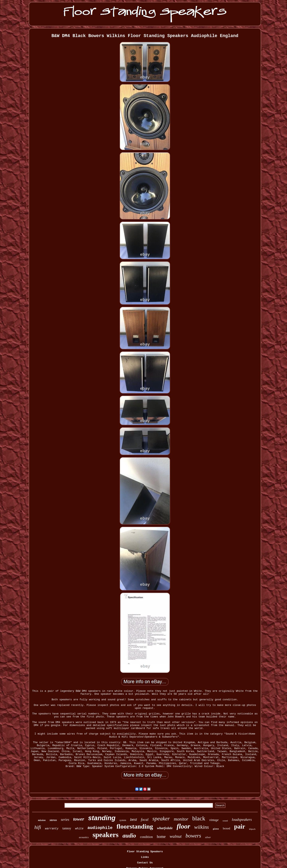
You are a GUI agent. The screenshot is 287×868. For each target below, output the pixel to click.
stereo (53, 820)
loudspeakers (242, 820)
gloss (216, 829)
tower (79, 819)
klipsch (252, 829)
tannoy (67, 828)
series (65, 820)
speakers (105, 835)
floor (183, 826)
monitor (181, 819)
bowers (193, 836)
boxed (227, 828)
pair (240, 826)
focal (145, 820)
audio (129, 836)
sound (225, 821)
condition (146, 837)
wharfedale (165, 828)
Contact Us (145, 863)
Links (145, 857)
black (199, 818)
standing (102, 818)
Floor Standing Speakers (145, 852)
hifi (38, 827)
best (134, 820)
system (123, 820)
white (79, 829)
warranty (52, 829)
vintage (214, 820)
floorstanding (135, 826)
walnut (176, 836)
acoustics (84, 837)
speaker (161, 819)
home (161, 837)
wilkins (201, 827)
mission (42, 820)
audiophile (100, 828)
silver (208, 837)
